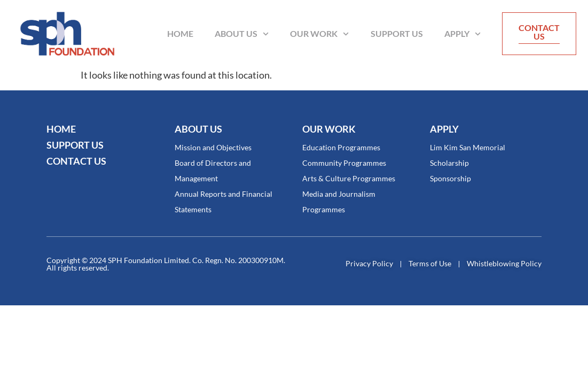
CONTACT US (76, 161)
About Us (242, 34)
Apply (462, 34)
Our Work (319, 34)
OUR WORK (329, 129)
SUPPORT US (75, 145)
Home (180, 33)
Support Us (397, 33)
